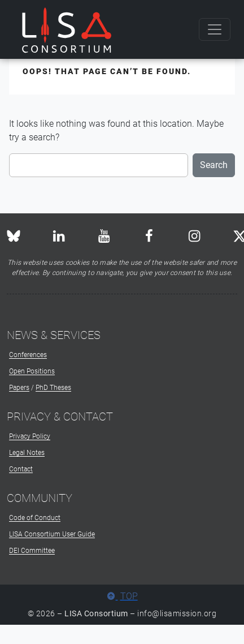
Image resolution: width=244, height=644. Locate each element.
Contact (21, 469)
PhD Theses (53, 388)
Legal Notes (27, 453)
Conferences (28, 355)
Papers (19, 388)
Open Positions (32, 371)
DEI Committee (32, 551)
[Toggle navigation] (215, 29)
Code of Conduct (35, 518)
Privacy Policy (30, 436)
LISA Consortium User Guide (52, 534)
